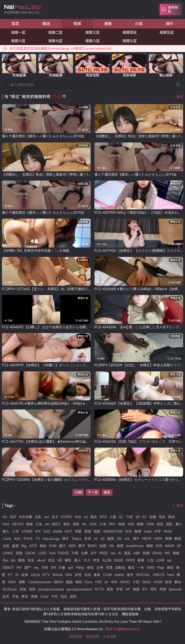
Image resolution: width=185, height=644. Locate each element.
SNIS (151, 568)
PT (10, 575)
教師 (178, 582)
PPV (112, 524)
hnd (52, 553)
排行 (170, 24)
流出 (64, 597)
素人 (179, 524)
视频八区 (92, 41)
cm (47, 524)
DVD (159, 546)
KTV (46, 575)
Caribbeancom (40, 582)
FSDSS (63, 553)
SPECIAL (143, 575)
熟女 (172, 517)
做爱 (176, 553)
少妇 (136, 582)
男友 (110, 589)
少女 (103, 524)
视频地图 (75, 637)
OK (111, 546)
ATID (33, 546)
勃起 (97, 531)
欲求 (88, 539)
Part (6, 524)
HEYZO (18, 524)
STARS (27, 531)
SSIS (93, 524)
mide (148, 531)
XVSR (158, 582)
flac (6, 560)
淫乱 (169, 524)
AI (106, 582)
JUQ (46, 531)
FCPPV (66, 517)
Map (161, 568)
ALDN (107, 560)
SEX (13, 517)
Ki (120, 553)
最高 (111, 539)
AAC (17, 539)
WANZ (125, 582)
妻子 (82, 546)
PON (53, 546)
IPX (38, 531)
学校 (119, 589)
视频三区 (92, 33)
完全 (160, 524)
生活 (51, 560)
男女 (25, 597)
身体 (97, 575)
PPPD (130, 560)
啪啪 (150, 546)
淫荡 (109, 568)
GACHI (30, 553)
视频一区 (18, 33)
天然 (45, 568)
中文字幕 (25, 517)
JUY (93, 553)
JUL (127, 539)
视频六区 (18, 41)
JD (102, 539)
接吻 (21, 560)
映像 (140, 524)
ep (169, 560)
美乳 (127, 553)
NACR (170, 546)
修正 (66, 539)
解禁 (178, 539)
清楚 (19, 553)
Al (17, 575)
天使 (75, 553)
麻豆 (170, 568)
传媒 (168, 539)
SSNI (150, 524)
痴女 (131, 568)
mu (113, 553)
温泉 (15, 546)
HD (60, 560)
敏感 (138, 531)
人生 (150, 560)
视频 (77, 24)
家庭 (34, 597)
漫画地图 (92, 637)
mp (36, 568)
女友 (6, 546)
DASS (147, 582)
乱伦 (6, 597)
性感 (121, 524)
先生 (31, 560)
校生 (153, 589)
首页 (15, 24)
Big (24, 546)
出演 (84, 553)
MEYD (147, 539)
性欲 (76, 524)
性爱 (78, 531)
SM (53, 568)
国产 (28, 568)
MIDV (158, 539)
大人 (87, 560)
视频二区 (55, 33)
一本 (141, 568)
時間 (128, 531)
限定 (67, 524)
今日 (54, 597)
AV (5, 517)
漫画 (108, 24)
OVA (69, 575)
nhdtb (119, 575)
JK (96, 539)
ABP (137, 553)
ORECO (159, 575)
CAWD (8, 553)
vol (46, 517)
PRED (104, 553)
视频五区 (167, 33)
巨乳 (38, 517)
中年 (114, 582)
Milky (80, 568)
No (84, 524)
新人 (6, 531)
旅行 (62, 546)
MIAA (168, 531)
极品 (43, 546)
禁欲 (73, 597)
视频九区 (130, 41)
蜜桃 (141, 560)
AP (128, 589)
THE (129, 517)
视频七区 (55, 41)
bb (13, 560)
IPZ (145, 589)
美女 (94, 517)
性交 (162, 517)
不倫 (15, 597)
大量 (62, 568)
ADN (72, 546)
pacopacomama (51, 589)
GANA (57, 531)
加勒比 (120, 568)
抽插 (136, 589)
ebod (41, 560)
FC (145, 517)
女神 (100, 568)
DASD (119, 560)
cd (86, 517)
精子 (136, 539)
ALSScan (10, 589)
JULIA (35, 575)
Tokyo (77, 539)
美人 (78, 560)
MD (167, 553)
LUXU (42, 553)
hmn (171, 575)
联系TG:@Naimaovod (122, 629)
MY (19, 568)
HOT (69, 531)
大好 (131, 524)
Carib (7, 539)
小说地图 (110, 637)
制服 (29, 524)
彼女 (90, 568)
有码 (79, 582)
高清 (88, 531)
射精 (153, 517)
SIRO (12, 582)
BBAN (59, 582)
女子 (55, 517)
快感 (146, 553)
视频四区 (130, 33)
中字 (158, 531)
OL (121, 517)
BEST (56, 524)
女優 (87, 575)
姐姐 (69, 582)
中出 (78, 517)
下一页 (93, 492)
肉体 (32, 589)
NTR (103, 517)
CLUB (107, 575)
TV (38, 539)
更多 (180, 97)
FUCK (28, 539)
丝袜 (25, 575)
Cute (44, 597)
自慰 (103, 546)
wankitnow (135, 546)
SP (179, 546)
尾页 (107, 492)
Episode (175, 589)
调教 (22, 582)
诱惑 (120, 546)
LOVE (160, 560)
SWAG (157, 553)
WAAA (57, 575)
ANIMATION (113, 531)
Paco (89, 582)
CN (119, 539)
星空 (130, 575)
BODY (92, 546)
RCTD (99, 589)
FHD (99, 582)
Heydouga (51, 539)
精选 (46, 24)
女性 (78, 575)
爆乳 (68, 560)
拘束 (163, 589)
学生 (96, 560)
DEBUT (8, 568)
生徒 (23, 589)
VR (138, 517)
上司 (15, 531)
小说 (139, 24)
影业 (168, 582)
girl (71, 568)
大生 (39, 524)
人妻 (113, 517)
